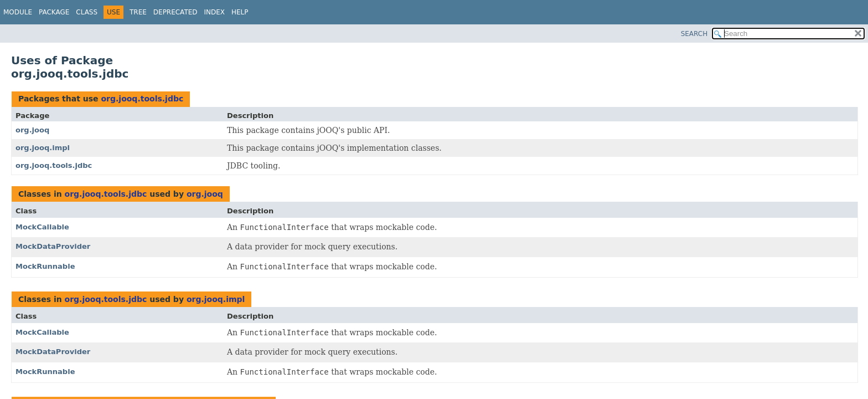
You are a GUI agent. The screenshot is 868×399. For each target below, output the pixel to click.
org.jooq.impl (43, 148)
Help (240, 12)
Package (54, 12)
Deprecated (175, 12)
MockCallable (42, 227)
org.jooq (32, 130)
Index (215, 12)
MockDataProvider (53, 246)
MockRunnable (45, 266)
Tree (138, 12)
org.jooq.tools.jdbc (142, 99)
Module (18, 12)
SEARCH (694, 34)
